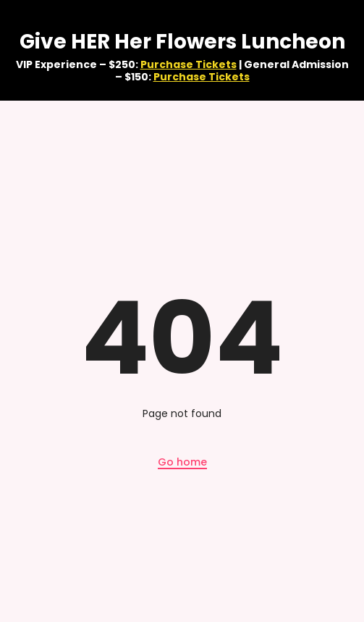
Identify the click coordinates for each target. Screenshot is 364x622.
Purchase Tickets (189, 64)
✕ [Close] (352, 50)
